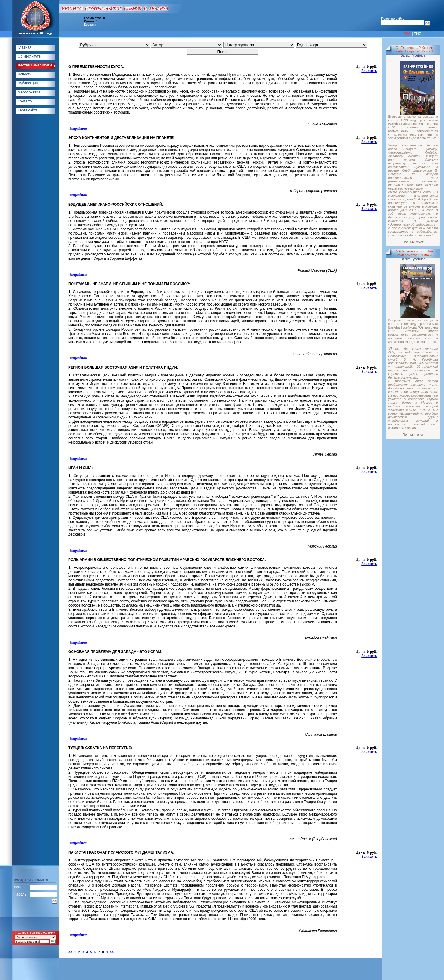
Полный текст (413, 242)
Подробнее (78, 128)
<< (70, 952)
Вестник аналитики (35, 65)
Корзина (90, 25)
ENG (418, 34)
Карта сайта (28, 110)
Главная (25, 47)
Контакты (25, 101)
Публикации (28, 83)
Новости (25, 74)
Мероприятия (29, 92)
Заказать (369, 71)
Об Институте (29, 56)
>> (112, 952)
